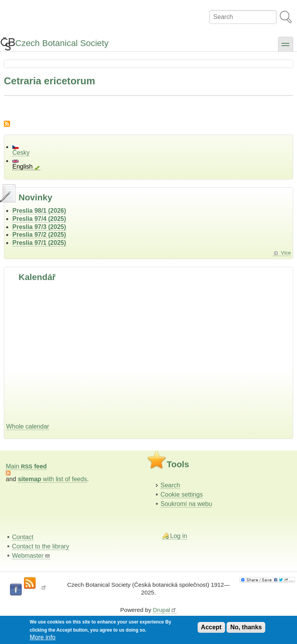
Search (170, 485)
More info (43, 637)
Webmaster (31, 556)
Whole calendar (28, 426)
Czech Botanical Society (62, 43)
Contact (23, 537)
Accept (211, 627)
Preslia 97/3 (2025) (39, 227)
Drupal (165, 610)
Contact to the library (41, 546)
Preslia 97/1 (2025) (39, 243)
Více (286, 253)
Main (26, 466)
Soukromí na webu (186, 504)
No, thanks (246, 627)
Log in (179, 536)
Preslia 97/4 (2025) (39, 219)
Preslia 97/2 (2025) (39, 235)
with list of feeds (52, 479)
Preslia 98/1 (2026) (39, 211)
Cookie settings (182, 495)
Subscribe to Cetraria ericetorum (7, 124)
